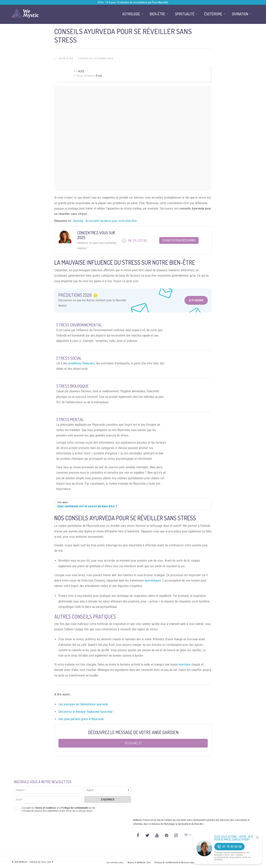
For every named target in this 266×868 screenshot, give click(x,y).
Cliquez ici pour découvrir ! (179, 240)
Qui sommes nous (115, 863)
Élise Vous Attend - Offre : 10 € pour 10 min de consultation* (234, 838)
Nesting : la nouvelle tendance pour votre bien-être (105, 221)
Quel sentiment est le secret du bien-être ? (87, 506)
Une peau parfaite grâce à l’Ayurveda (81, 719)
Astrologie (131, 14)
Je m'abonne (196, 300)
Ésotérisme (213, 14)
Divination (240, 14)
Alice (81, 71)
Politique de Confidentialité (75, 808)
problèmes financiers (81, 363)
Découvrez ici (133, 743)
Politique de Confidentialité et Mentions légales (175, 863)
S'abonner (108, 799)
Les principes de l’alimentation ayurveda (83, 704)
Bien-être (66, 59)
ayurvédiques (153, 580)
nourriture (184, 664)
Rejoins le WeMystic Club (139, 863)
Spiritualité (185, 14)
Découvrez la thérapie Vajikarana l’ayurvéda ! (86, 712)
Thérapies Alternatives (96, 59)
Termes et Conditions (46, 808)
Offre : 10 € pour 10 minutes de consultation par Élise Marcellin (133, 2)
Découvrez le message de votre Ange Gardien (133, 732)
